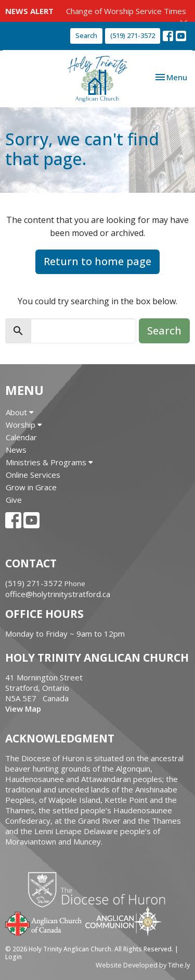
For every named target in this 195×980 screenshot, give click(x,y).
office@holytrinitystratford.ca (58, 594)
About (20, 412)
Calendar (21, 437)
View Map (23, 709)
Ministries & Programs (49, 462)
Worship (24, 425)
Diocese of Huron (101, 889)
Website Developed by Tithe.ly (143, 965)
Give (14, 500)
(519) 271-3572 (133, 35)
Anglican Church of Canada (44, 923)
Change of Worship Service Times (126, 11)
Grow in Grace (31, 487)
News (16, 450)
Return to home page (97, 261)
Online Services (33, 475)
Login (14, 957)
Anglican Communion (123, 921)
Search (86, 35)
